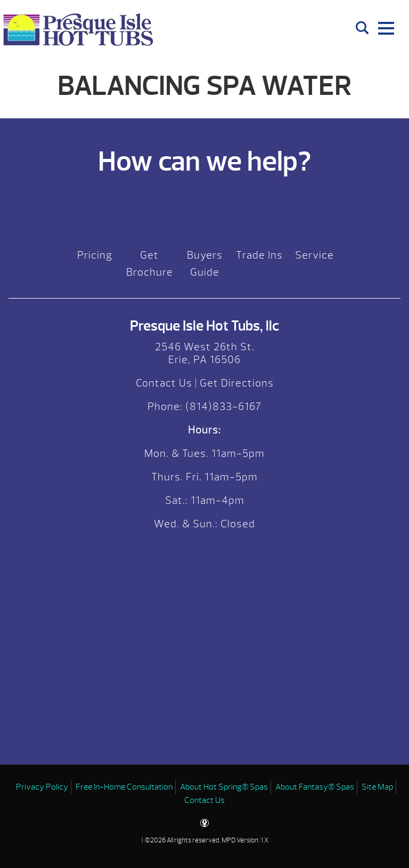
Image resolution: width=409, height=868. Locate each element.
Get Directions (237, 383)
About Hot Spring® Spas (224, 787)
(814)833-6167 (222, 407)
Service (314, 255)
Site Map (377, 787)
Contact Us (164, 383)
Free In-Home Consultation (124, 787)
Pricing (95, 255)
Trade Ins (259, 255)
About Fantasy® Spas (315, 787)
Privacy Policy (42, 787)
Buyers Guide (205, 264)
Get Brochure (150, 264)
